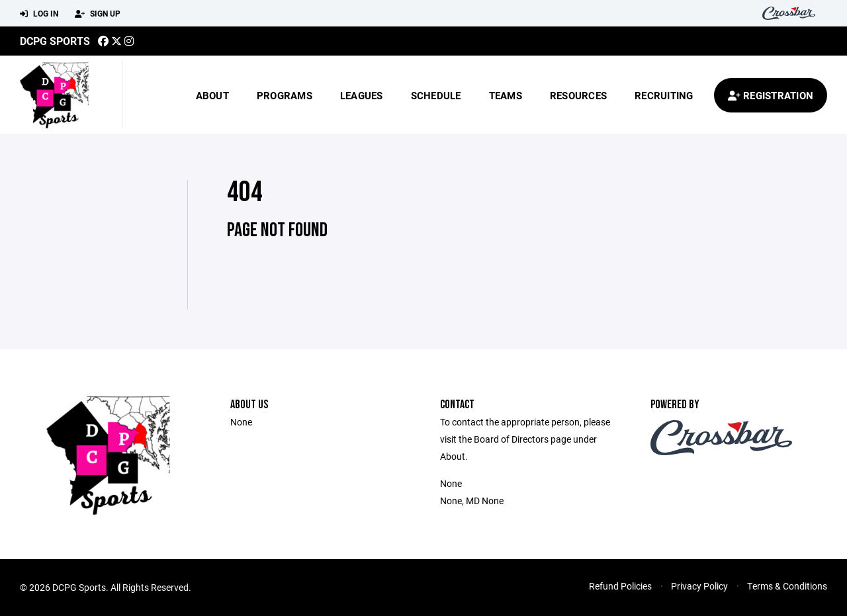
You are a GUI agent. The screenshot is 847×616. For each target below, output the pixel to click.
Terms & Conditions (787, 586)
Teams (506, 95)
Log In (39, 14)
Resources (578, 95)
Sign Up (98, 14)
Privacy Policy (699, 586)
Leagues (362, 95)
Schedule (436, 95)
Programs (285, 95)
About (212, 95)
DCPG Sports (55, 41)
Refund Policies (620, 586)
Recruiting (664, 95)
